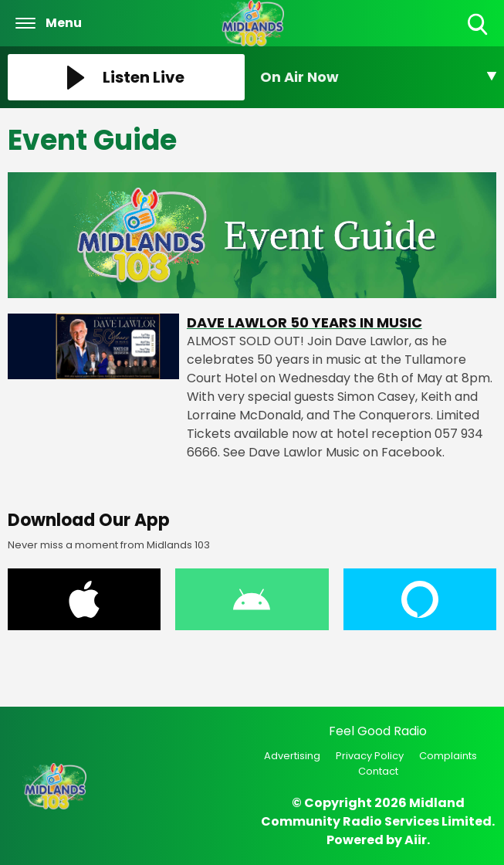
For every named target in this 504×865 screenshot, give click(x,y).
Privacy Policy (370, 756)
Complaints (448, 756)
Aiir (416, 840)
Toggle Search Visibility (479, 25)
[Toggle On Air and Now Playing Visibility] (379, 77)
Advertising (292, 756)
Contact (378, 771)
